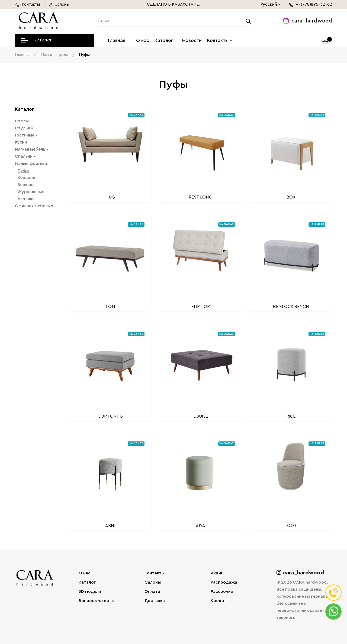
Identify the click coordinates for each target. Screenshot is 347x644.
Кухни (21, 142)
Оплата (152, 591)
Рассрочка (222, 591)
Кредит (219, 600)
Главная (117, 40)
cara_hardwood (308, 21)
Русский (269, 4)
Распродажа (224, 582)
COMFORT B (110, 416)
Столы (22, 121)
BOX (291, 197)
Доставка (155, 600)
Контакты (218, 40)
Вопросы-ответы (97, 600)
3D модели (90, 591)
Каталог (164, 40)
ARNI (110, 525)
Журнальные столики (31, 195)
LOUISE (201, 416)
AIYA (200, 525)
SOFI (291, 525)
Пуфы (23, 170)
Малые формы (54, 55)
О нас (143, 40)
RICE (291, 416)
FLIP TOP (201, 306)
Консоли (26, 177)
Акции (217, 573)
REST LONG (200, 197)
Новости (192, 40)
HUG (110, 197)
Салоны (153, 582)
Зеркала (26, 184)
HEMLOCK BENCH (291, 306)
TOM (110, 306)
